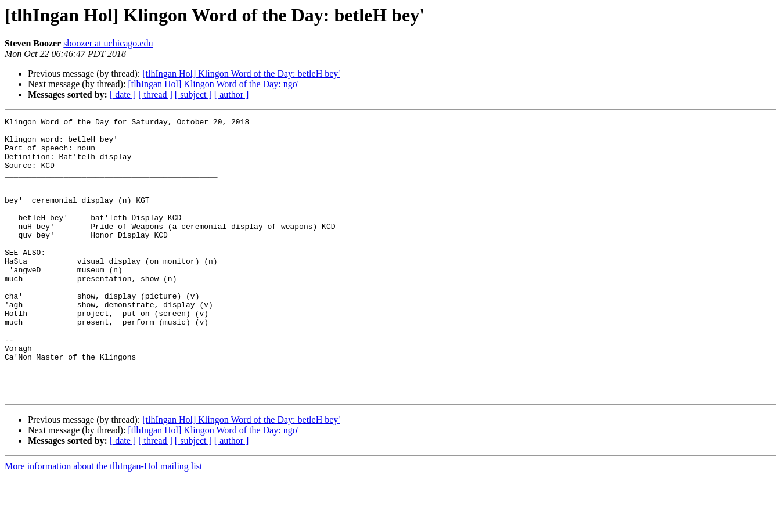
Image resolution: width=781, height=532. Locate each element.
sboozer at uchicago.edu (108, 43)
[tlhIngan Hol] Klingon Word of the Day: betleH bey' (241, 73)
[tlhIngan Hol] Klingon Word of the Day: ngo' (213, 84)
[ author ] (232, 94)
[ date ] (123, 94)
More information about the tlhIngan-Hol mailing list (103, 522)
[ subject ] (193, 94)
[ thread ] (155, 94)
